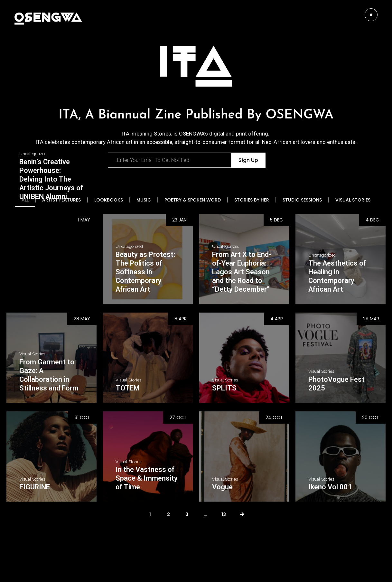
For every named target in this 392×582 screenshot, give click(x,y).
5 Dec (276, 220)
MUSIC (144, 200)
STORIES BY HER (252, 200)
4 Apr (277, 319)
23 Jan (179, 220)
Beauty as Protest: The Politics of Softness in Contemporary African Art (145, 272)
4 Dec (372, 220)
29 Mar (371, 319)
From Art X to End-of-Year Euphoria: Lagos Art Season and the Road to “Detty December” (242, 272)
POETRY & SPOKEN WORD (193, 200)
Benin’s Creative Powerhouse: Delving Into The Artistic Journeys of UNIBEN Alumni (51, 179)
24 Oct (274, 418)
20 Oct (371, 418)
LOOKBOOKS (109, 200)
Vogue (222, 487)
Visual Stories (32, 354)
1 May (84, 220)
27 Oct (178, 418)
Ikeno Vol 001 (330, 487)
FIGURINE (35, 487)
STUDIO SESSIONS (302, 200)
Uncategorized (33, 154)
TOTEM (128, 388)
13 (224, 514)
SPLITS (224, 388)
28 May (82, 319)
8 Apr (181, 319)
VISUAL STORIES (353, 200)
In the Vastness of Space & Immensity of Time (147, 478)
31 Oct (82, 418)
